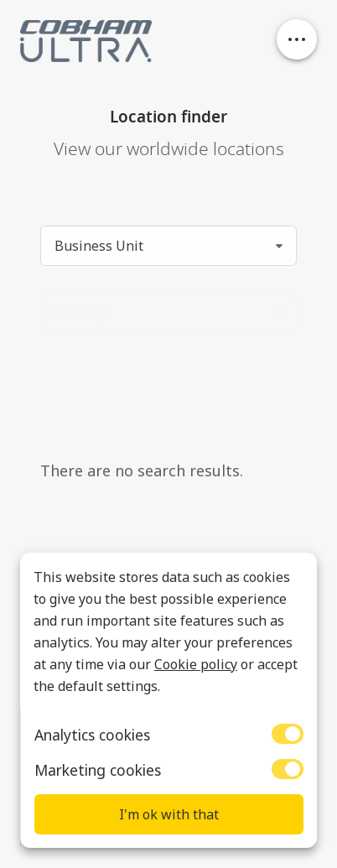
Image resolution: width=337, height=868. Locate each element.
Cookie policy (196, 664)
